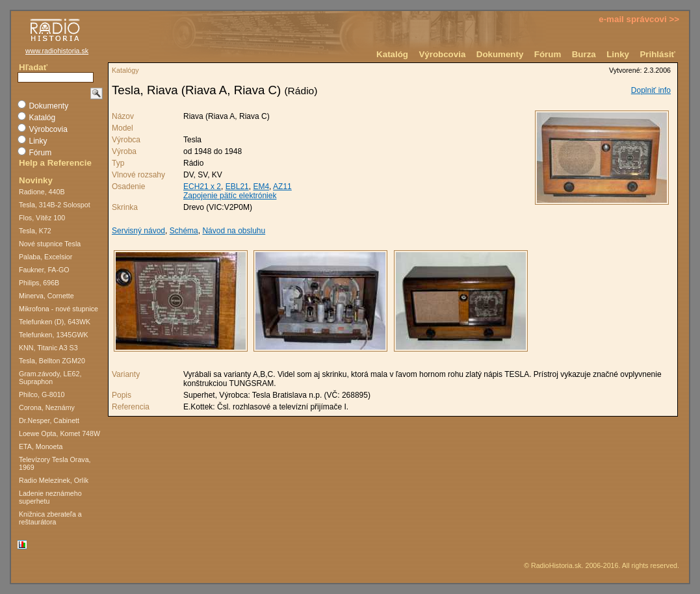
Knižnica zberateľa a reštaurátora (50, 518)
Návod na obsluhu (234, 231)
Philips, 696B (39, 283)
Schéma (184, 231)
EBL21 (237, 187)
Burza (584, 54)
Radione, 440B (42, 192)
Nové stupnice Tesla (50, 244)
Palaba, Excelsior (45, 257)
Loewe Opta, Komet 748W (59, 433)
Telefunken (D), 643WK (55, 322)
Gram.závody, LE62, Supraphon (50, 378)
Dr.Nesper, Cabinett (49, 420)
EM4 (261, 187)
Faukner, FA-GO (44, 270)
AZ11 (282, 187)
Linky (618, 54)
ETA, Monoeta (41, 446)
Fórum (548, 54)
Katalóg (392, 54)
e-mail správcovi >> (639, 19)
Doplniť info (651, 90)
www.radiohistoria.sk (57, 51)
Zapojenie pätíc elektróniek (230, 196)
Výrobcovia (442, 54)
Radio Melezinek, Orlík (54, 480)
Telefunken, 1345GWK (54, 335)
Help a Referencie (55, 163)
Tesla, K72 (35, 231)
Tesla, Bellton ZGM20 (52, 361)
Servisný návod (138, 231)
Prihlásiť (657, 54)
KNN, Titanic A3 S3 (48, 348)
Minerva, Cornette (46, 296)
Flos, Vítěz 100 (42, 218)
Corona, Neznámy (47, 407)
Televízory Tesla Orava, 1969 (55, 463)
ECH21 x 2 (202, 187)
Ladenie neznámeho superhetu (50, 497)
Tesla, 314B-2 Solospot (55, 205)
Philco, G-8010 (42, 394)
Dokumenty (500, 54)
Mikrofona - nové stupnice (58, 309)
